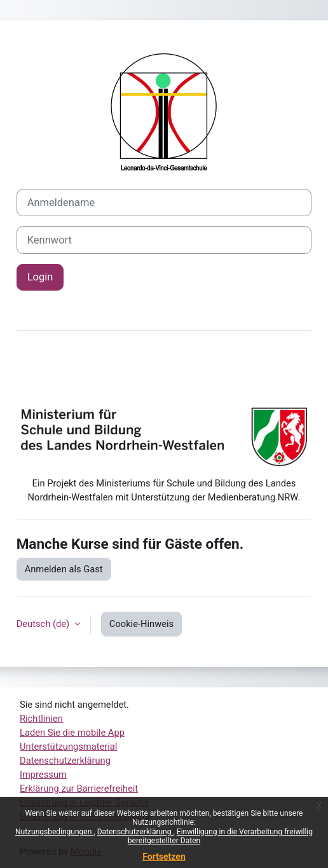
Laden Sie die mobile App (72, 733)
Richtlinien (41, 719)
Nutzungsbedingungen (54, 832)
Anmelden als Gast (64, 569)
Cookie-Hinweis (141, 624)
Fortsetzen (164, 857)
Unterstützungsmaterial (68, 747)
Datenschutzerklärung (135, 832)
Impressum (43, 775)
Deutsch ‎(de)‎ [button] (44, 624)
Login (40, 277)
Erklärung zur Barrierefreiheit (79, 789)
